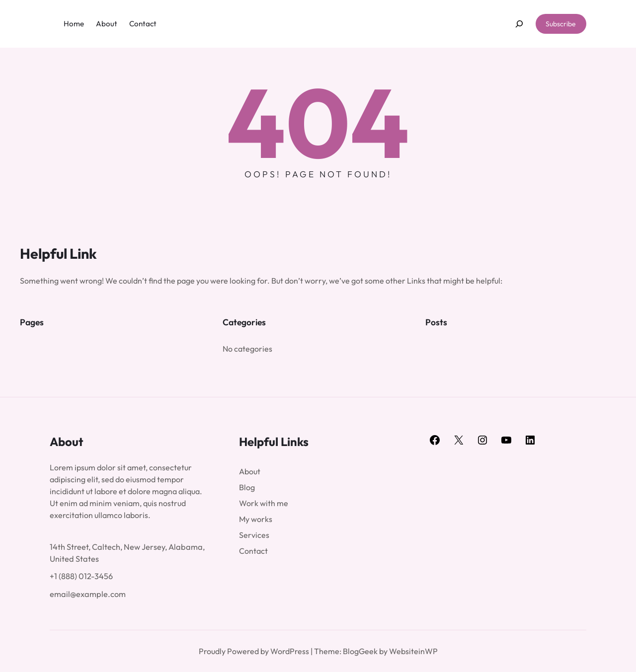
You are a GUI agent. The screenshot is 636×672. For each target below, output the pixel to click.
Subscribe (561, 24)
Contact (253, 551)
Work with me (264, 503)
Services (254, 535)
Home (74, 24)
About (250, 471)
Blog (247, 487)
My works (256, 519)
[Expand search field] (519, 24)
